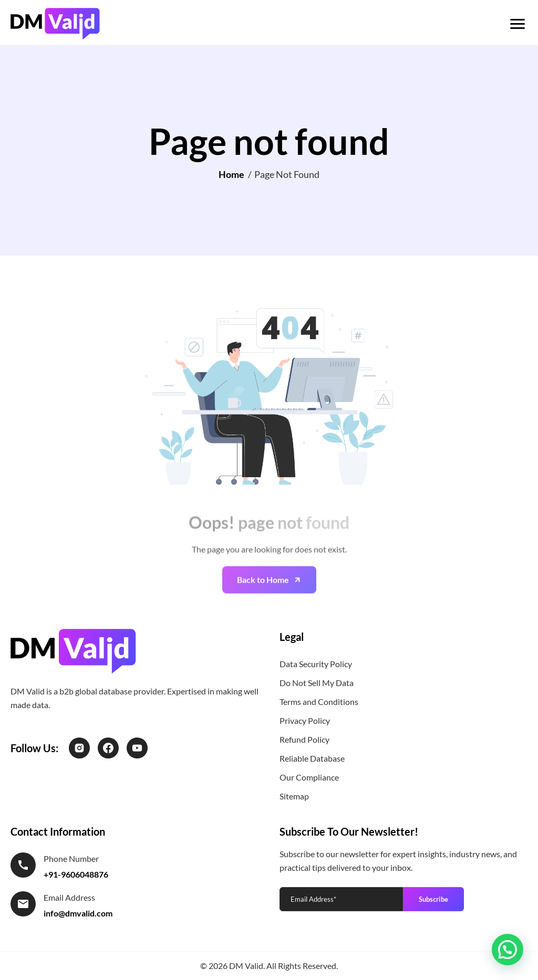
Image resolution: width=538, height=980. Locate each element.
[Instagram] (79, 748)
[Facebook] (108, 748)
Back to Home (263, 592)
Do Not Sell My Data (317, 683)
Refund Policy (304, 739)
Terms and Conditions (319, 702)
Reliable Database (312, 758)
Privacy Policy (305, 720)
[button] (508, 950)
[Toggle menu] (518, 24)
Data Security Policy (316, 664)
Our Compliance (309, 777)
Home (231, 174)
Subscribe (433, 899)
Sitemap (294, 796)
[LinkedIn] (137, 748)
